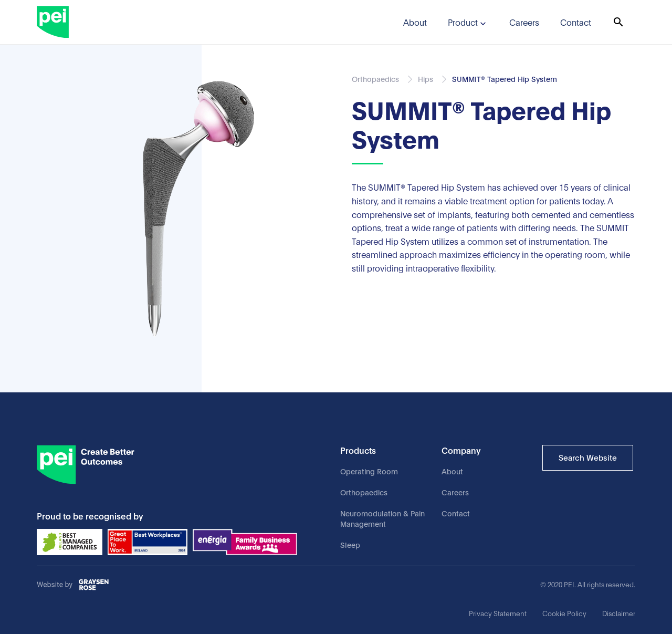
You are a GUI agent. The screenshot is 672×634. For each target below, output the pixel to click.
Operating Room (369, 471)
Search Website (588, 457)
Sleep (350, 544)
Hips (426, 79)
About (452, 471)
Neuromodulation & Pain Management (382, 518)
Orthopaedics (364, 492)
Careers (455, 492)
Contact (456, 513)
